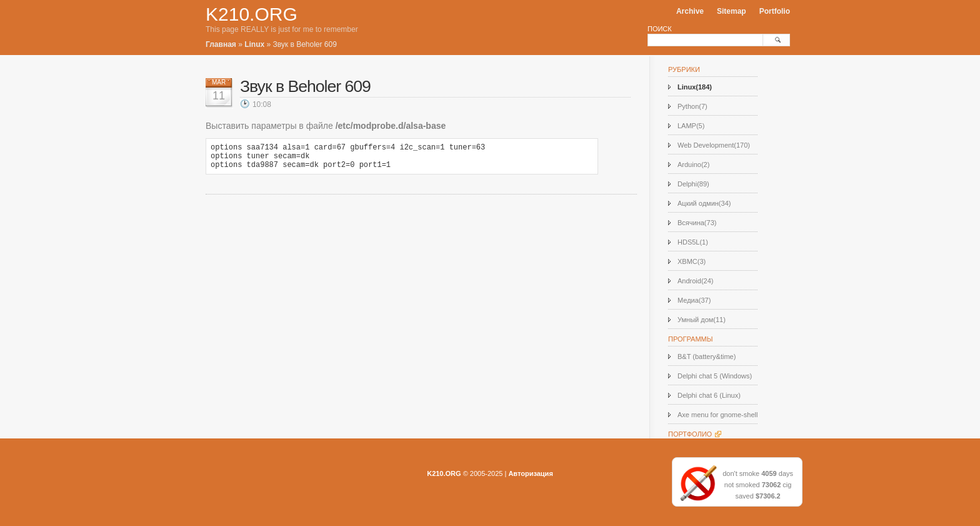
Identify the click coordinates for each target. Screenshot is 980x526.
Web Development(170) (714, 145)
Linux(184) (695, 87)
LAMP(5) (691, 126)
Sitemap (732, 11)
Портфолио (690, 434)
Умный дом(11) (702, 320)
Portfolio (775, 11)
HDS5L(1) (693, 242)
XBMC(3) (692, 261)
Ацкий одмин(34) (704, 203)
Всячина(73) (697, 223)
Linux (254, 44)
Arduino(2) (693, 164)
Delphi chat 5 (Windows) (715, 376)
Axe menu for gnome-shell (717, 415)
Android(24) (695, 281)
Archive (690, 11)
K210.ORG (252, 14)
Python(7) (692, 106)
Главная (221, 44)
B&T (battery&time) (707, 357)
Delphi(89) (693, 184)
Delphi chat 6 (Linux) (709, 395)
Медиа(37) (694, 300)
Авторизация (530, 473)
